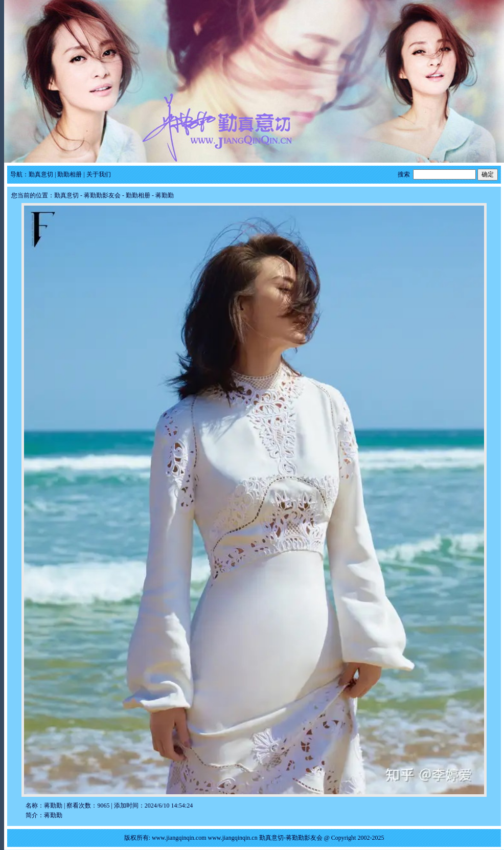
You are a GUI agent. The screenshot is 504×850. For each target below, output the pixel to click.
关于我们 (99, 174)
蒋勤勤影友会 (102, 195)
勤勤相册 (70, 174)
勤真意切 (41, 174)
